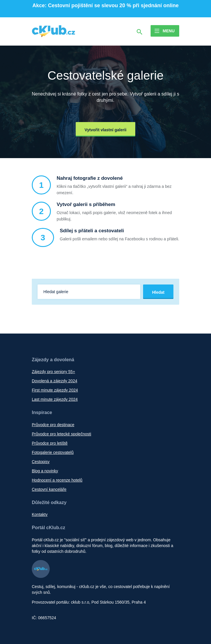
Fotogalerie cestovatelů (53, 452)
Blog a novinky (45, 471)
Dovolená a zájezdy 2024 (54, 381)
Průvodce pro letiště (50, 443)
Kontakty (40, 514)
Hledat (158, 292)
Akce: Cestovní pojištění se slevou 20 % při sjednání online (105, 5)
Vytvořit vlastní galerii (106, 130)
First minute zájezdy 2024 (55, 390)
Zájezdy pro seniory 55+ (53, 372)
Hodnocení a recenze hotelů (57, 480)
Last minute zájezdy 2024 (55, 399)
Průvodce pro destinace (53, 425)
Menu (169, 31)
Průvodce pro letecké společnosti (61, 434)
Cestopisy (41, 462)
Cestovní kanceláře (49, 489)
